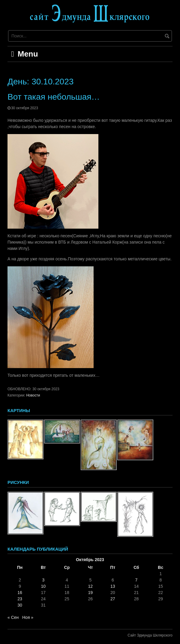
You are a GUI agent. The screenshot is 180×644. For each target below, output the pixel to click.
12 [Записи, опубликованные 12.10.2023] (90, 586)
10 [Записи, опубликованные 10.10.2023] (43, 586)
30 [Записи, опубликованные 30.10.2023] (20, 605)
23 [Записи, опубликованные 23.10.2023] (20, 599)
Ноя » (28, 617)
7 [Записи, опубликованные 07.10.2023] (136, 580)
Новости (33, 395)
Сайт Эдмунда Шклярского (150, 635)
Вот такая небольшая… (54, 97)
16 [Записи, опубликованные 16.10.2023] (20, 593)
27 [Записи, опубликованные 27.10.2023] (113, 599)
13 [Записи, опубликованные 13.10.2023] (113, 586)
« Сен (13, 617)
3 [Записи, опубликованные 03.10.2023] (43, 580)
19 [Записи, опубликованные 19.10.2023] (90, 593)
